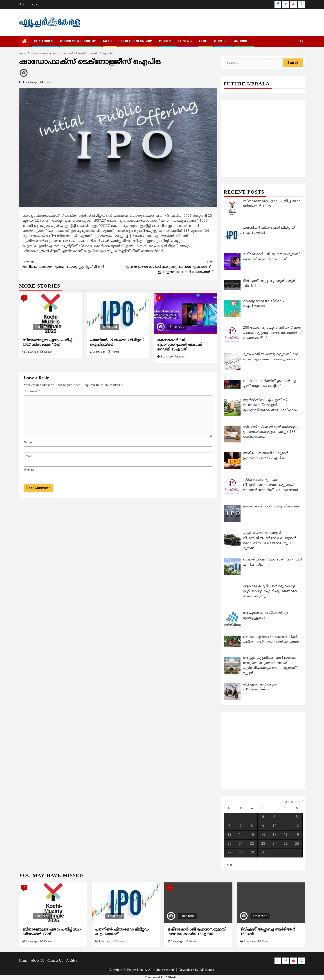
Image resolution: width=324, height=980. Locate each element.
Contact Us (55, 961)
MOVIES (165, 41)
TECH (203, 41)
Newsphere (186, 970)
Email (28, 456)
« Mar (228, 865)
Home (23, 961)
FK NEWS (185, 41)
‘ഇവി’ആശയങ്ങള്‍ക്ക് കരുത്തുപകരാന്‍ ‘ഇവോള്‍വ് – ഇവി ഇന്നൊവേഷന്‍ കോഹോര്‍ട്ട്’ (166, 267)
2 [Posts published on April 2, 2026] (263, 817)
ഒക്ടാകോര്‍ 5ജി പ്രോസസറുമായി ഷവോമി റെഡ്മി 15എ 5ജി (180, 345)
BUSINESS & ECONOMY (78, 41)
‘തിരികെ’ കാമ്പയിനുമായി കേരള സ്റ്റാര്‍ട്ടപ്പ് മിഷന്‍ (70, 265)
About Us (37, 961)
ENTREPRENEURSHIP (135, 41)
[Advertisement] (118, 531)
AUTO (107, 41)
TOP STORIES (43, 41)
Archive (241, 41)
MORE (218, 41)
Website (29, 470)
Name (28, 443)
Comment (32, 392)
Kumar (48, 82)
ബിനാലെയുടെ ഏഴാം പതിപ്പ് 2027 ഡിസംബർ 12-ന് (47, 343)
